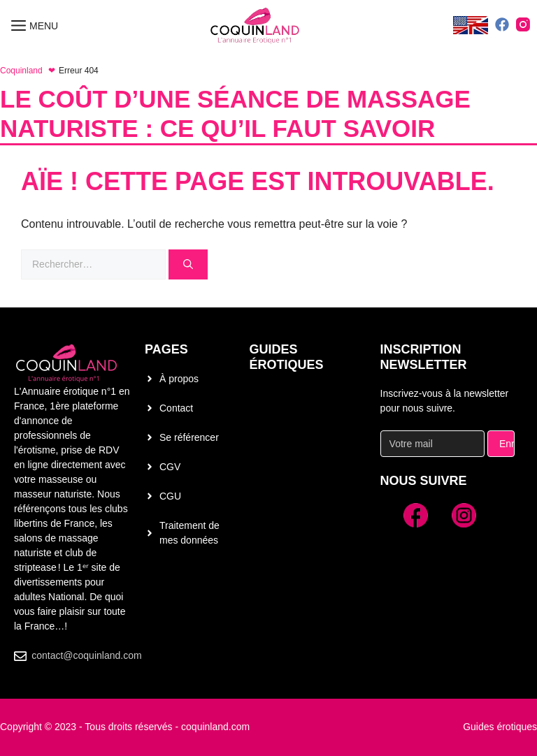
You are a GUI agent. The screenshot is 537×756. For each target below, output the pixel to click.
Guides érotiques (287, 357)
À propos (179, 379)
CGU (170, 496)
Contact (176, 408)
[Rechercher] (188, 264)
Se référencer (189, 437)
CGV (170, 467)
